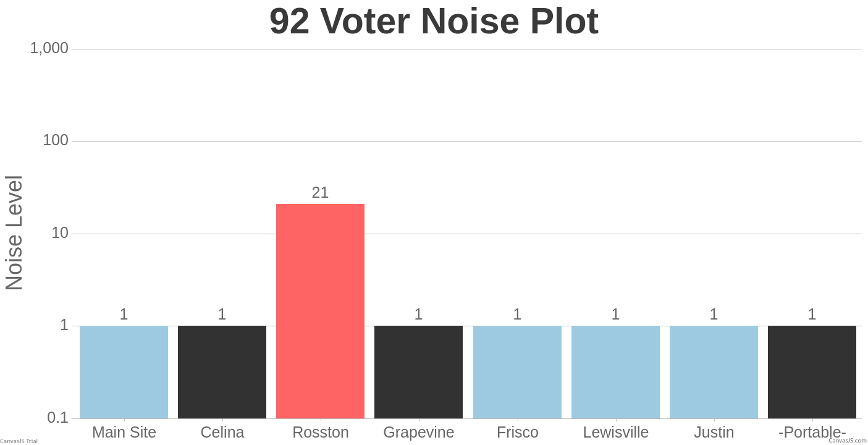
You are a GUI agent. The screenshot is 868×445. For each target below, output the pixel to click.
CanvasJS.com (848, 440)
